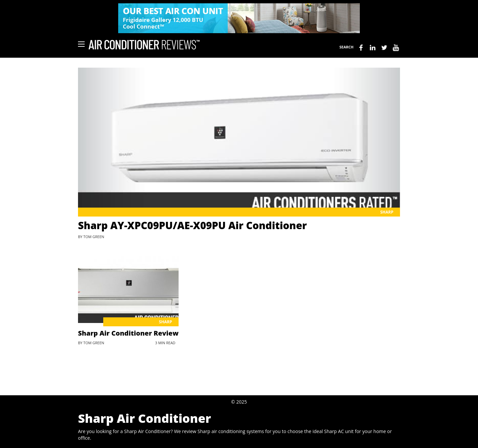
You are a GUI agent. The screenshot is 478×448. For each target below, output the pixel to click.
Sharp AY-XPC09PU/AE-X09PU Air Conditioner (192, 225)
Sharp (387, 212)
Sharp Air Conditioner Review (128, 333)
